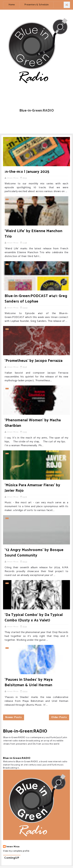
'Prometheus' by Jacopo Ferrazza (34, 361)
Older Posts (59, 717)
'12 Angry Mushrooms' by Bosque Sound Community (34, 553)
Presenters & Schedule (37, 5)
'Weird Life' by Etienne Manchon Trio (34, 234)
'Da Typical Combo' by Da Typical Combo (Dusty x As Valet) (34, 618)
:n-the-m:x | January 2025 (27, 172)
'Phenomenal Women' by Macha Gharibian (33, 423)
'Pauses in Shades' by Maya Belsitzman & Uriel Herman (29, 682)
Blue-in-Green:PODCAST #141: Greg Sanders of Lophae (36, 299)
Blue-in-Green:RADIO (25, 731)
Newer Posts (14, 717)
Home (12, 5)
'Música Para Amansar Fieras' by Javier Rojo (32, 488)
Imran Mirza (13, 847)
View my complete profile (16, 851)
